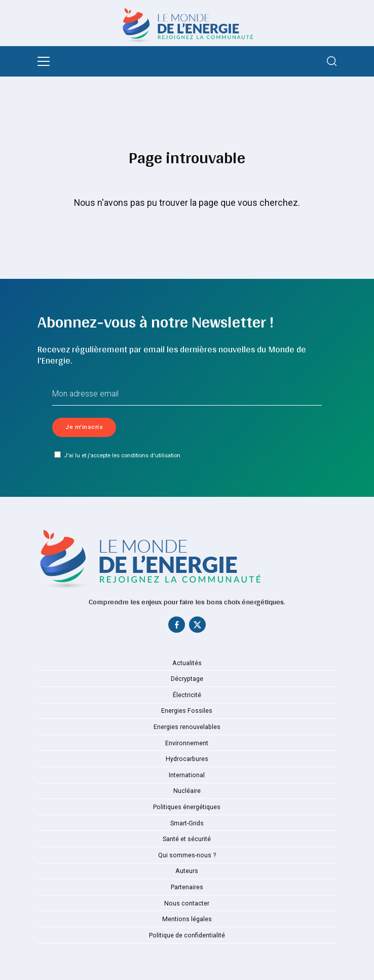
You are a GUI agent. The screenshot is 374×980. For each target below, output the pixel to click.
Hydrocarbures (187, 759)
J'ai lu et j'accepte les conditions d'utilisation (117, 455)
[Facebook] (177, 627)
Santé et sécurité (187, 839)
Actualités (187, 663)
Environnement (187, 743)
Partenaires (187, 887)
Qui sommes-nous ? (187, 855)
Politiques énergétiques (187, 807)
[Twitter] (197, 627)
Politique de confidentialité (187, 935)
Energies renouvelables (187, 727)
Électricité (187, 695)
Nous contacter (187, 903)
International (187, 775)
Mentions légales (187, 919)
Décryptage (187, 679)
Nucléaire (187, 791)
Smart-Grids (187, 823)
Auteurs (187, 871)
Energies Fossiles (187, 711)
